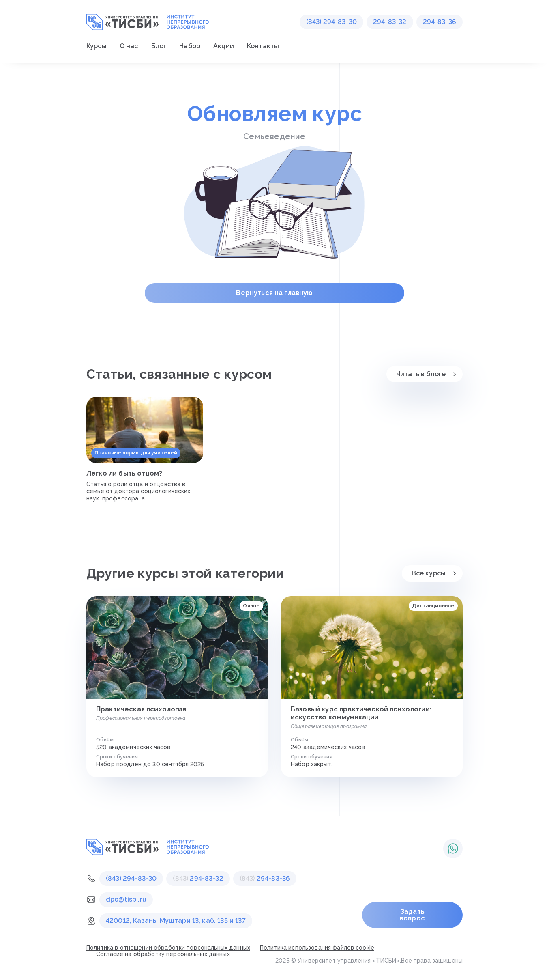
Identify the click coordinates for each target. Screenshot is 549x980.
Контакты (263, 46)
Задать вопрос (412, 915)
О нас (129, 46)
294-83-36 (440, 22)
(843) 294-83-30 (331, 22)
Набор (190, 46)
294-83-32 (390, 22)
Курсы (97, 46)
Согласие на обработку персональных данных (163, 954)
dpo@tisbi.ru (126, 899)
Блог (159, 46)
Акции (224, 46)
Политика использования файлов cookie (317, 948)
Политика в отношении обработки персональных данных (168, 948)
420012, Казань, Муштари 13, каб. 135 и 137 (176, 921)
